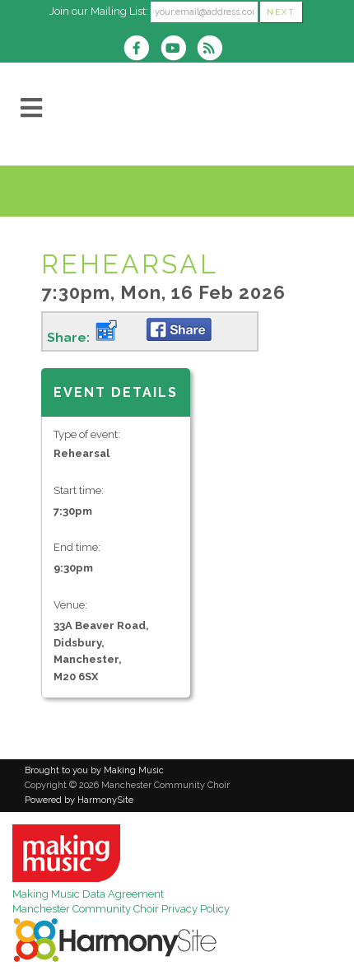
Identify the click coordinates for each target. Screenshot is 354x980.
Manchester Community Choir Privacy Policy (121, 909)
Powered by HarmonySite (79, 800)
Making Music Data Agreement (88, 894)
